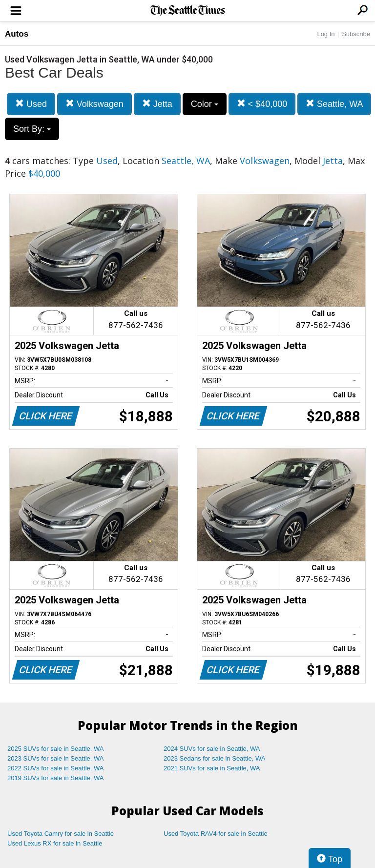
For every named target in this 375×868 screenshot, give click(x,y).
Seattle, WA (334, 104)
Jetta (157, 104)
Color (205, 104)
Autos (17, 34)
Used (31, 104)
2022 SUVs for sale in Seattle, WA (56, 768)
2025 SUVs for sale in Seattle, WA (56, 749)
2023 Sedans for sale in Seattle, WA (214, 758)
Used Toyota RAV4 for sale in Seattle (216, 834)
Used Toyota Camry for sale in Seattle (61, 834)
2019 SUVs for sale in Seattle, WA (56, 778)
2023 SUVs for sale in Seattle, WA (56, 758)
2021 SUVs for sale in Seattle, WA (212, 768)
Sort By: (32, 129)
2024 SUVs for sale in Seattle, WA (212, 749)
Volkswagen (94, 104)
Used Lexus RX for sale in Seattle (55, 843)
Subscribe (356, 34)
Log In (326, 34)
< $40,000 (262, 104)
